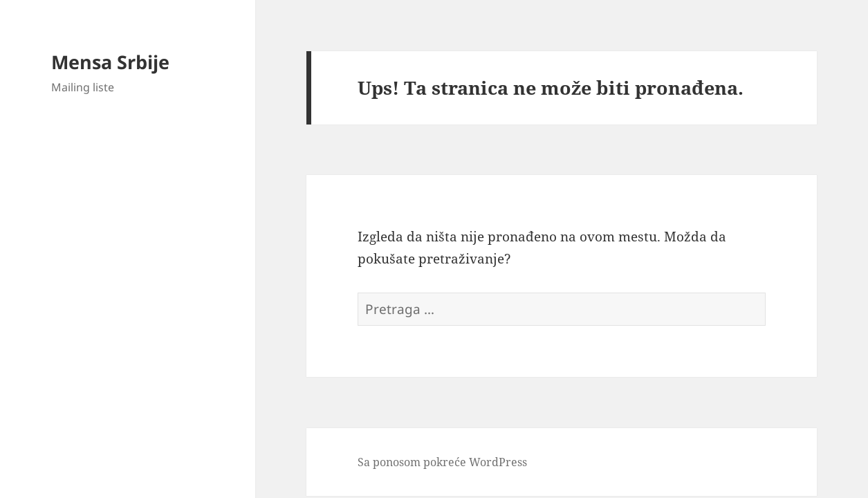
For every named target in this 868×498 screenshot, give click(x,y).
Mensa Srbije (110, 62)
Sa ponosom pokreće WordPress (442, 462)
